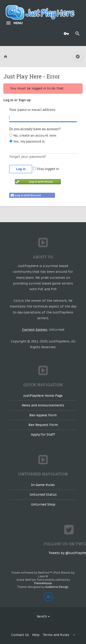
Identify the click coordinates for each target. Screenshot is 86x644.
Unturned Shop (43, 504)
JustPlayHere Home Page (43, 396)
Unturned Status (43, 494)
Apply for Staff (43, 434)
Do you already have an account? (35, 129)
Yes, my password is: (27, 141)
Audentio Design (57, 587)
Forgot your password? (28, 157)
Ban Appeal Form (43, 415)
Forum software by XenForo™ (32, 573)
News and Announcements (43, 405)
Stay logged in (46, 169)
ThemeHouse (43, 583)
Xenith (42, 616)
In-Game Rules (43, 485)
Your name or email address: (32, 110)
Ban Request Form (43, 425)
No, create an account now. (33, 135)
